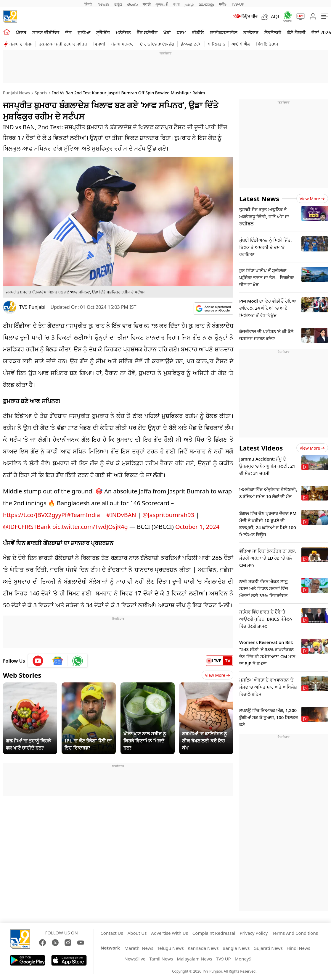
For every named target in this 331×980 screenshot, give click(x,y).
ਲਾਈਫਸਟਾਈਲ (224, 33)
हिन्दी (89, 4)
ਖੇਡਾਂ (167, 33)
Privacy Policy (254, 933)
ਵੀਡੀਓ (198, 33)
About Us (137, 933)
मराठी (147, 4)
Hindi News (298, 948)
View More (217, 675)
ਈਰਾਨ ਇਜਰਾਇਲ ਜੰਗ (157, 44)
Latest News (259, 198)
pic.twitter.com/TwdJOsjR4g (90, 527)
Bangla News (236, 948)
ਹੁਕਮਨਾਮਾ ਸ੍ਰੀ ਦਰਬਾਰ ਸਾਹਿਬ (63, 44)
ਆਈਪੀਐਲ (241, 44)
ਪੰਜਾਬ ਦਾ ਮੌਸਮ (21, 44)
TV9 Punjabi (32, 307)
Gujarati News (268, 948)
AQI (275, 17)
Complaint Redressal (214, 933)
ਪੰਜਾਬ (21, 33)
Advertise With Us (169, 933)
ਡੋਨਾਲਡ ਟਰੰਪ (191, 44)
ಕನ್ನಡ (118, 4)
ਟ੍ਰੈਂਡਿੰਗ (103, 33)
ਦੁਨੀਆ (84, 33)
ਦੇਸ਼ (68, 33)
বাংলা (176, 4)
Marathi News (139, 948)
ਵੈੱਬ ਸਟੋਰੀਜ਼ (147, 33)
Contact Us (112, 933)
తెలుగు (132, 4)
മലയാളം (206, 4)
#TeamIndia (83, 515)
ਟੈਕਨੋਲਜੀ (273, 33)
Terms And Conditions (295, 933)
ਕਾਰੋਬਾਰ (251, 33)
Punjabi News (16, 93)
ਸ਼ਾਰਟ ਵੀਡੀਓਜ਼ (46, 33)
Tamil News (161, 959)
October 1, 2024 (197, 527)
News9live (135, 959)
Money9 (243, 959)
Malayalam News (194, 959)
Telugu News (171, 948)
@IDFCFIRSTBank (27, 527)
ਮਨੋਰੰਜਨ (123, 33)
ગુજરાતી (162, 4)
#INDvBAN (121, 515)
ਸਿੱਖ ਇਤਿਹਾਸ (267, 44)
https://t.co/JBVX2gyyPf (35, 515)
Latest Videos (261, 448)
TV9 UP (224, 959)
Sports (41, 93)
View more (312, 199)
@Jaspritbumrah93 (168, 515)
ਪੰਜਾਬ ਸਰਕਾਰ (123, 44)
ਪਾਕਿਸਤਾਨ (217, 44)
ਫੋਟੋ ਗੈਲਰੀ (296, 33)
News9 (103, 4)
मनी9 (223, 4)
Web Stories (22, 675)
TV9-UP (238, 4)
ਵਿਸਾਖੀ (99, 44)
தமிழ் (189, 4)
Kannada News (203, 948)
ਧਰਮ (181, 33)
